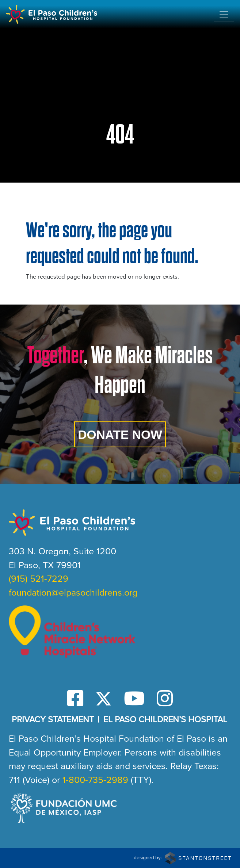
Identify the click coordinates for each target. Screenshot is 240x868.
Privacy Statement (53, 719)
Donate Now (120, 435)
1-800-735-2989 (95, 780)
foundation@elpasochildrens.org (73, 592)
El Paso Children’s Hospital (165, 719)
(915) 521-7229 (39, 579)
